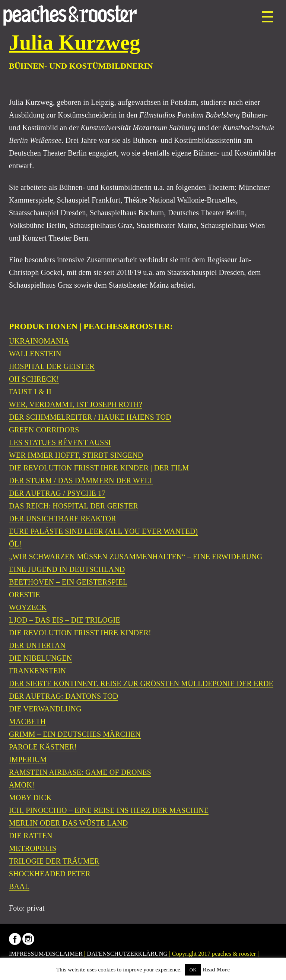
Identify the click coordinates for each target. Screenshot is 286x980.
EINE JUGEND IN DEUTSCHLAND (67, 569)
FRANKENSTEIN (37, 671)
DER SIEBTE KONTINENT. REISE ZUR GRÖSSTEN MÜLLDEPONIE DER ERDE (141, 683)
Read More (216, 970)
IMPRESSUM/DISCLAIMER (46, 954)
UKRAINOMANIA (39, 341)
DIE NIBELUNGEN (40, 658)
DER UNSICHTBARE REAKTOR (63, 519)
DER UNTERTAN (37, 645)
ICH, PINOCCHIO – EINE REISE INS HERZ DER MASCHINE (109, 810)
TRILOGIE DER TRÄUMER (54, 861)
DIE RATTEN (31, 836)
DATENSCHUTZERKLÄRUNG (128, 954)
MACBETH (27, 721)
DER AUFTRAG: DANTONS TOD (63, 696)
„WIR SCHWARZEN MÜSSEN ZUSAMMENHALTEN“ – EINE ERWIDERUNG (136, 557)
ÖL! (15, 544)
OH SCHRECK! (34, 379)
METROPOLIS (33, 848)
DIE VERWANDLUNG (45, 709)
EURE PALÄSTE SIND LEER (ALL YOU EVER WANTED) (103, 531)
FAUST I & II (30, 392)
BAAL (19, 886)
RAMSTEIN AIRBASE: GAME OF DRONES (80, 772)
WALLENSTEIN (35, 354)
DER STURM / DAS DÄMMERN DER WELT (81, 480)
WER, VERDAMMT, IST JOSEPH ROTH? (76, 404)
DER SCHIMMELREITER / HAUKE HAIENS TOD (90, 417)
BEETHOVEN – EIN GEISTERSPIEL (68, 582)
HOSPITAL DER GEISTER (52, 366)
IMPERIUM (28, 760)
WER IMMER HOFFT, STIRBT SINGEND (76, 455)
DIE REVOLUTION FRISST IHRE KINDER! (80, 633)
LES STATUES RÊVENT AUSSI (60, 442)
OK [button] (193, 970)
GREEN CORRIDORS (44, 430)
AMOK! (22, 785)
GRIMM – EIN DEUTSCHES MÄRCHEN (75, 734)
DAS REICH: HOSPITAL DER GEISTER (74, 506)
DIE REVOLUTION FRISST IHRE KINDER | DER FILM (99, 468)
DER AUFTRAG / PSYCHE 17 (57, 493)
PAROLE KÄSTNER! (43, 747)
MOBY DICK (30, 798)
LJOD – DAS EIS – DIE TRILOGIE (65, 620)
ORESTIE (24, 595)
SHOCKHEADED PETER (50, 874)
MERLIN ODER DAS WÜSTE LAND (68, 823)
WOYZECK (28, 607)
